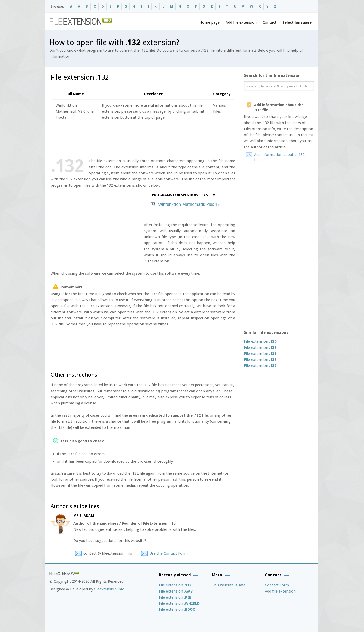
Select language (297, 22)
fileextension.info (109, 589)
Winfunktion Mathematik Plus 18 (189, 204)
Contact (269, 22)
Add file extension (241, 22)
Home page (210, 22)
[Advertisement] (143, 140)
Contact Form (277, 585)
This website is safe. (229, 585)
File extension (260, 341)
